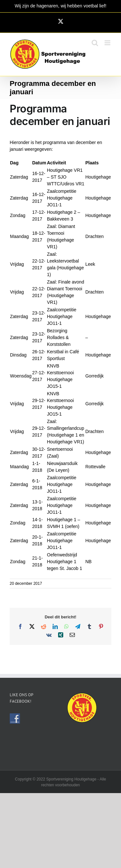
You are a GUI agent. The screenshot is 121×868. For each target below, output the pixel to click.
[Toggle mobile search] (95, 43)
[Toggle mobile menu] (108, 43)
